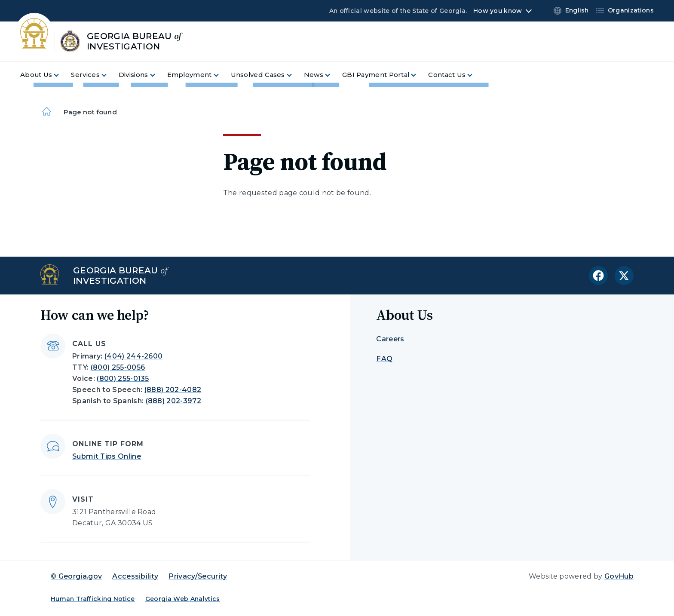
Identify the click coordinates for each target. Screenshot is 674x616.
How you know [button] (498, 11)
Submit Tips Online (107, 456)
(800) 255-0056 (118, 367)
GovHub (619, 576)
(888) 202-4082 (173, 390)
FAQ (384, 359)
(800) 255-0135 (123, 378)
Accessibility (135, 576)
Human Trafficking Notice (93, 599)
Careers (390, 339)
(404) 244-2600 (133, 356)
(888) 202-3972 (173, 401)
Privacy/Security (198, 576)
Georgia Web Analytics (183, 599)
